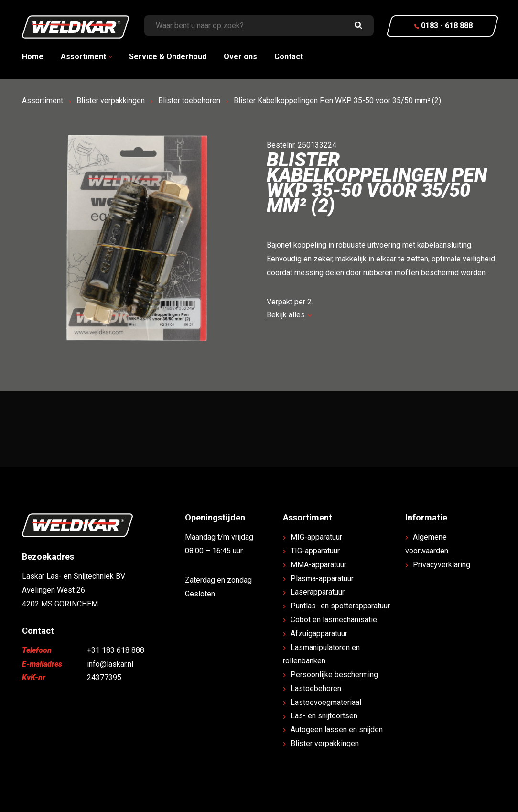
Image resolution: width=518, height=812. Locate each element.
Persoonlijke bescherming (334, 675)
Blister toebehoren (189, 101)
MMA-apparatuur (318, 565)
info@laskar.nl (110, 664)
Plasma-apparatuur (322, 579)
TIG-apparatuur (315, 551)
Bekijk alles (289, 315)
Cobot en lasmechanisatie (334, 620)
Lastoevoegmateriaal (326, 702)
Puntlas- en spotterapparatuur (340, 606)
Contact (289, 57)
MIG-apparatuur (316, 537)
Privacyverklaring (442, 565)
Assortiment (83, 57)
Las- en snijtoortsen (324, 716)
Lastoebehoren (316, 688)
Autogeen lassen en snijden (337, 730)
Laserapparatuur (318, 592)
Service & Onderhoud (168, 57)
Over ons (240, 57)
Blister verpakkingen (111, 101)
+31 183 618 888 (116, 650)
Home (33, 57)
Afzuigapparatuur (319, 633)
